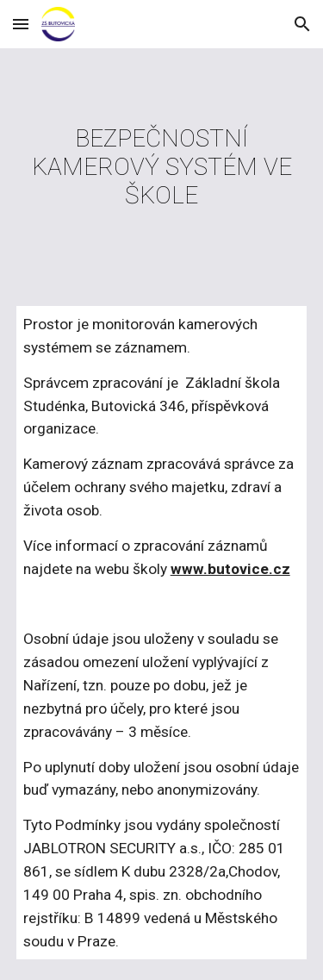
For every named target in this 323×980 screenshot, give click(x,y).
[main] (162, 167)
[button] (21, 24)
